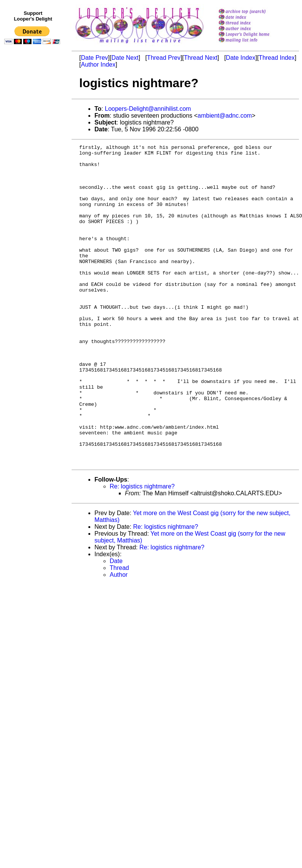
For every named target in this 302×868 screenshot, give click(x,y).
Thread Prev (164, 58)
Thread (119, 632)
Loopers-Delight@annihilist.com (148, 109)
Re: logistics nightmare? (142, 550)
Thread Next (201, 58)
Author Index (98, 65)
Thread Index (276, 58)
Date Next (125, 58)
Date (116, 625)
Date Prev (94, 58)
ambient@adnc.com (225, 116)
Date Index (240, 58)
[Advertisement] (34, 204)
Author (119, 639)
